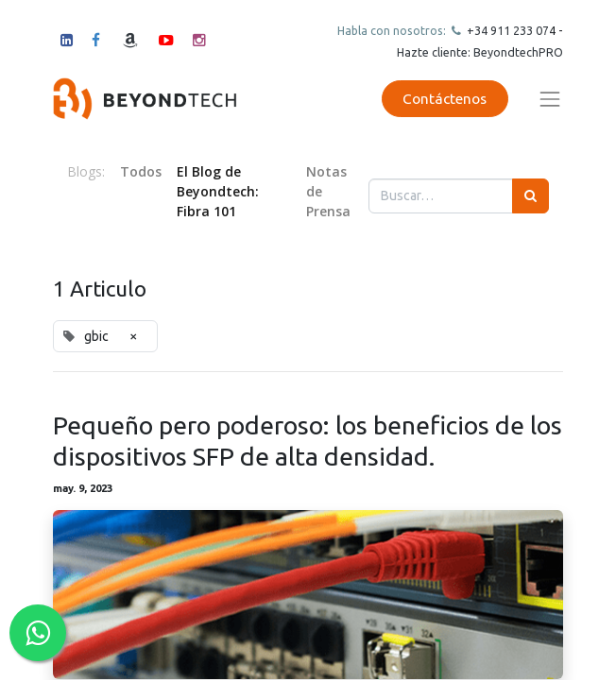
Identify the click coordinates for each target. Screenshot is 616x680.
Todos (141, 171)
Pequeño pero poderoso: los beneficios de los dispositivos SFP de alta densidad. (308, 440)
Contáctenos (445, 99)
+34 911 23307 (506, 30)
